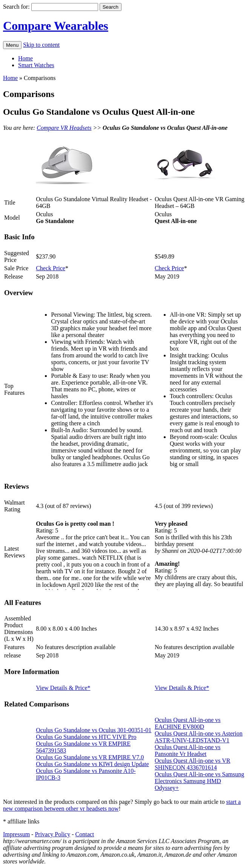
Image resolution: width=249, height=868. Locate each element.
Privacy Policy (52, 834)
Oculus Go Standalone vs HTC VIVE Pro (86, 737)
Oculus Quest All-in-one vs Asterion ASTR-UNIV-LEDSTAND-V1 (199, 737)
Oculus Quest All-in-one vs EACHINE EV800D (188, 723)
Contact (85, 834)
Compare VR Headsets (64, 128)
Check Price (51, 268)
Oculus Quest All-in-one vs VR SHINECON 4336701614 (193, 764)
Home (25, 58)
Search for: (16, 7)
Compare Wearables (56, 26)
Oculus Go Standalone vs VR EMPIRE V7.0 (90, 757)
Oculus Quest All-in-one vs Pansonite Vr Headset (188, 750)
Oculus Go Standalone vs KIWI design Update (92, 764)
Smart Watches (36, 65)
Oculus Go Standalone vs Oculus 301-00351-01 (94, 730)
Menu (12, 45)
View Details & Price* (63, 688)
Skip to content (41, 45)
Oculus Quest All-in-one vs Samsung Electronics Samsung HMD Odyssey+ (199, 781)
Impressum (16, 834)
